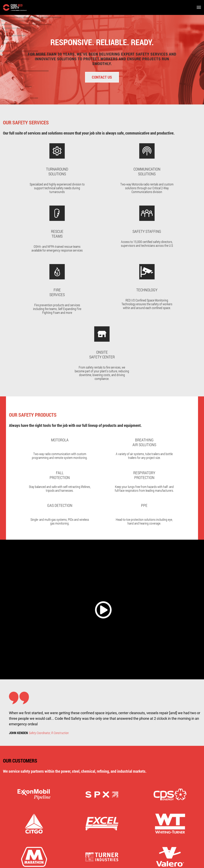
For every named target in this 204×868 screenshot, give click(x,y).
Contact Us (102, 77)
